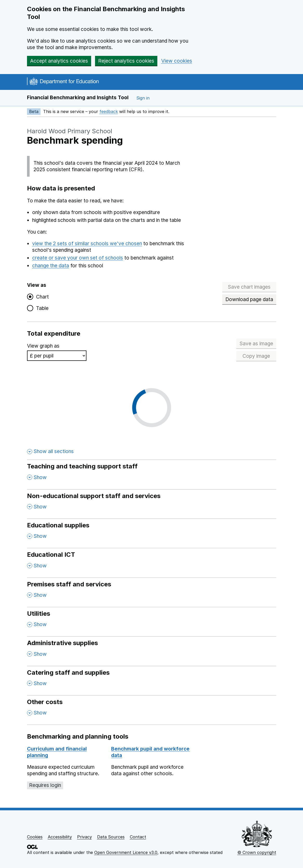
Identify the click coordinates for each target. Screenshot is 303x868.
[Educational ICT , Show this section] (152, 563)
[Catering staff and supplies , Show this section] (152, 681)
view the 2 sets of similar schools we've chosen (87, 244)
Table (41, 308)
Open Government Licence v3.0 (126, 852)
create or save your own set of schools (78, 258)
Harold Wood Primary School (70, 131)
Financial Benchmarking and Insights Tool (78, 98)
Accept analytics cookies (59, 61)
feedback (109, 111)
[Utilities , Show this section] (152, 622)
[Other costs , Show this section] (152, 710)
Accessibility (60, 837)
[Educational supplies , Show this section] (152, 533)
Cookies (35, 837)
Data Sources (111, 837)
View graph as (43, 346)
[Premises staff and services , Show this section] (152, 592)
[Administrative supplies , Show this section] (152, 651)
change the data (51, 266)
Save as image (258, 344)
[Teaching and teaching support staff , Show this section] (152, 474)
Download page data (249, 299)
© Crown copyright (257, 852)
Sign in (143, 98)
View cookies (177, 61)
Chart (41, 297)
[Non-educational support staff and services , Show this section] (152, 504)
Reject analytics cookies (126, 61)
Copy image (259, 356)
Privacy (85, 837)
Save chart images (249, 287)
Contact (138, 837)
